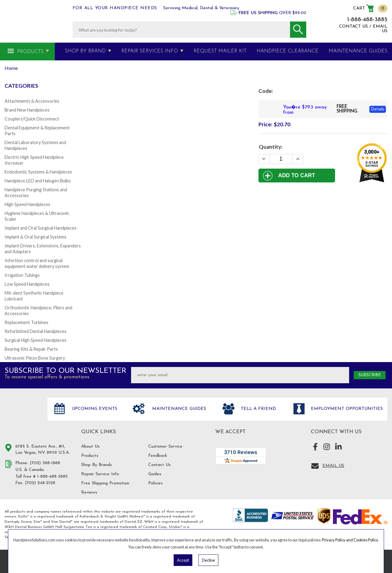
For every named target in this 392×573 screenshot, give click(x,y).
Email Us (333, 466)
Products (30, 52)
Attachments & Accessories (32, 101)
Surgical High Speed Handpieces (36, 340)
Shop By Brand (85, 51)
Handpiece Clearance (288, 51)
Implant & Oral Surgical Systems (36, 237)
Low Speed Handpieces (27, 284)
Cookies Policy (366, 540)
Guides (155, 474)
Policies (155, 483)
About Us (90, 447)
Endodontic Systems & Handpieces (38, 172)
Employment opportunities (346, 409)
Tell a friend (258, 409)
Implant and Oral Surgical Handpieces (41, 228)
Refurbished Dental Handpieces (36, 331)
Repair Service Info (100, 474)
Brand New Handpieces (27, 110)
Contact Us (159, 465)
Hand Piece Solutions (22, 415)
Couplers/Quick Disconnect (32, 119)
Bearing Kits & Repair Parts (31, 349)
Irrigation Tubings (22, 275)
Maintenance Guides (178, 409)
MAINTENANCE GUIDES (358, 51)
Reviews (89, 493)
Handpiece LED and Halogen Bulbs (38, 181)
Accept (183, 560)
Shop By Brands (96, 465)
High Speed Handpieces (27, 204)
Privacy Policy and (338, 540)
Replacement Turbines (26, 322)
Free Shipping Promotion (105, 483)
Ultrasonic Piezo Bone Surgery (35, 358)
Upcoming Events (94, 409)
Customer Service (165, 447)
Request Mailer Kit (220, 51)
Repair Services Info (150, 51)
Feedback (158, 456)
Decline (208, 560)
